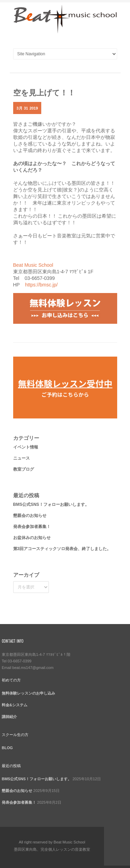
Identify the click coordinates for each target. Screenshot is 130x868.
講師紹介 (9, 717)
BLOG (7, 748)
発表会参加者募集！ (32, 527)
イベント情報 (26, 447)
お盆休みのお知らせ (32, 538)
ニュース (21, 458)
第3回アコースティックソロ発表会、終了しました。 (62, 549)
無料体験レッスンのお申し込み (28, 693)
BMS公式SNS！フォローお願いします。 (51, 504)
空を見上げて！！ (44, 92)
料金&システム (15, 705)
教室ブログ (24, 469)
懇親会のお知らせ (30, 516)
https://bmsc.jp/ (41, 285)
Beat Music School (33, 265)
